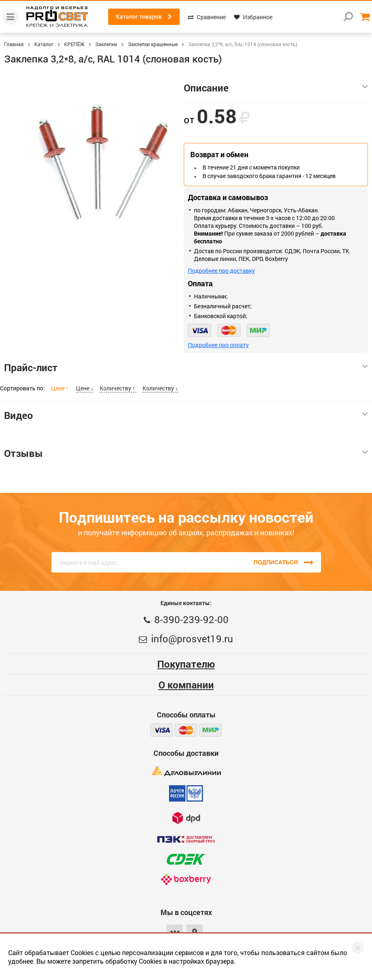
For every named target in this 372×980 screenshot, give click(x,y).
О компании (186, 685)
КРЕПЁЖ (74, 44)
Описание (276, 88)
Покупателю (186, 664)
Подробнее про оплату (218, 345)
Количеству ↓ (160, 388)
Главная (14, 44)
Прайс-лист (186, 367)
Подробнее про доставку (221, 271)
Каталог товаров (144, 17)
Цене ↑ (60, 388)
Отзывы (186, 453)
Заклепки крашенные (153, 44)
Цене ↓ (85, 388)
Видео (186, 415)
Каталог (44, 44)
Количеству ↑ (118, 388)
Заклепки (106, 44)
